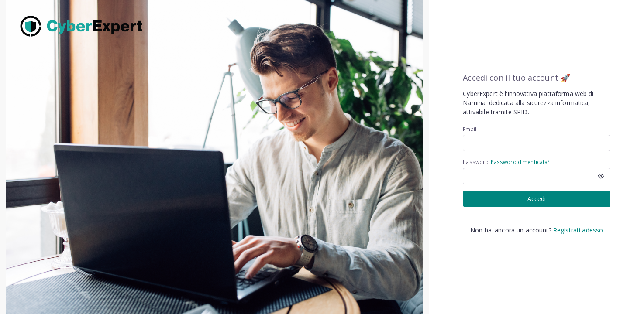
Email (470, 129)
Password (476, 162)
